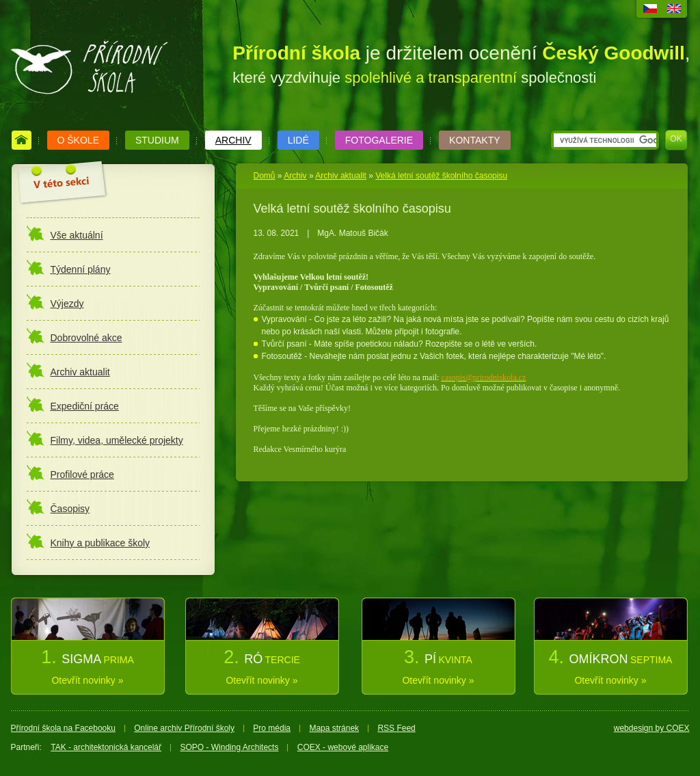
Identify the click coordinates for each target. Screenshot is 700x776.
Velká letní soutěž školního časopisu (441, 176)
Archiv (295, 176)
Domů (265, 176)
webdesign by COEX (652, 728)
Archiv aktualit (341, 176)
